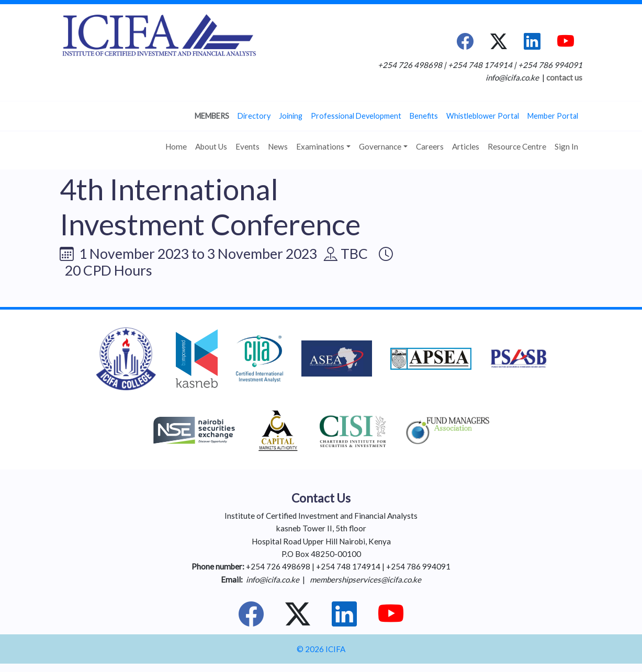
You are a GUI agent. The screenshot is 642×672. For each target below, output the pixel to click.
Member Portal (553, 116)
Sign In (566, 146)
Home (176, 146)
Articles (466, 146)
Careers (430, 146)
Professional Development (356, 116)
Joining (291, 116)
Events (247, 146)
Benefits (424, 116)
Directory (254, 116)
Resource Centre (517, 146)
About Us (211, 146)
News (278, 146)
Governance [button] (380, 146)
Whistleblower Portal (483, 116)
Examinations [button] (320, 146)
